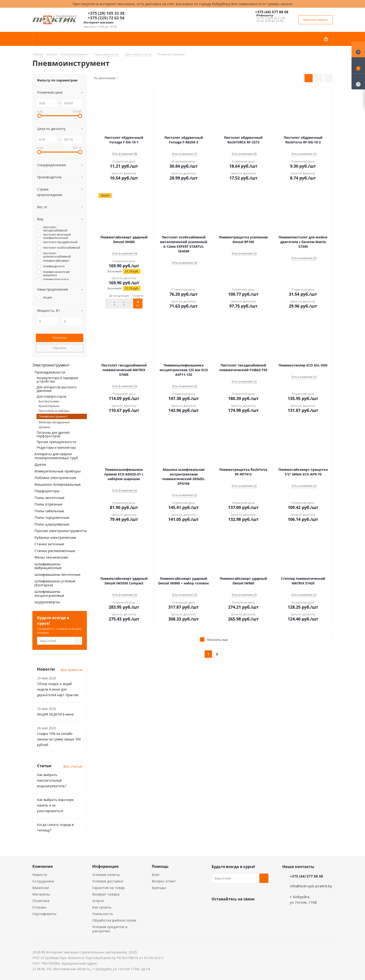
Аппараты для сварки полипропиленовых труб (56, 456)
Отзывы (39, 907)
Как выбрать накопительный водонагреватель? (52, 780)
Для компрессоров (51, 396)
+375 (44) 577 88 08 (272, 12)
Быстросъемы (49, 401)
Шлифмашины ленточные (57, 574)
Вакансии (41, 888)
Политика (41, 901)
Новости (40, 875)
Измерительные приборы (57, 471)
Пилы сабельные (49, 511)
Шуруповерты (47, 602)
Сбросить (60, 348)
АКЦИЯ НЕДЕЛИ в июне (55, 714)
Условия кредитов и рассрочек (110, 929)
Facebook (228, 910)
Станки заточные (49, 544)
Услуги (98, 901)
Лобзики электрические (55, 478)
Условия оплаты (106, 875)
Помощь (160, 866)
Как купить (102, 907)
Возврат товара (106, 894)
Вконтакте (216, 910)
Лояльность (103, 914)
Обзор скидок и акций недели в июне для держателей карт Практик (58, 689)
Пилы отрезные (48, 504)
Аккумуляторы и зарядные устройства (57, 380)
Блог (156, 875)
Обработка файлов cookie (114, 920)
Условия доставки (108, 881)
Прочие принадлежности (56, 442)
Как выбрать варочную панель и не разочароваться (55, 805)
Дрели (40, 464)
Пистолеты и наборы (54, 411)
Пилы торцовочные (52, 517)
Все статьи (73, 766)
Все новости (71, 670)
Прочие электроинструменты (61, 531)
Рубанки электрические (55, 537)
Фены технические (51, 557)
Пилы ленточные (49, 498)
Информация (105, 866)
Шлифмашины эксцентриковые (49, 593)
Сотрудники (43, 881)
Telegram (251, 910)
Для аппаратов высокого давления (57, 389)
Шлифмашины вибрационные (48, 566)
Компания (42, 866)
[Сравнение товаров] (358, 81)
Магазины (41, 894)
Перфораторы (47, 491)
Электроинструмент (51, 365)
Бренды (159, 888)
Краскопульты (49, 406)
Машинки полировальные (58, 484)
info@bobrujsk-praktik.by (311, 886)
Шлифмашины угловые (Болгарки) (55, 583)
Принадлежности (50, 372)
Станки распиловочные (55, 551)
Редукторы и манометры (56, 447)
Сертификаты (44, 914)
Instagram (240, 910)
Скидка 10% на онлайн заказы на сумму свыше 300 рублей (59, 739)
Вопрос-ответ (164, 881)
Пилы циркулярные (52, 524)
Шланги (44, 427)
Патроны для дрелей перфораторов (53, 434)
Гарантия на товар (108, 888)
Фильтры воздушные (54, 422)
